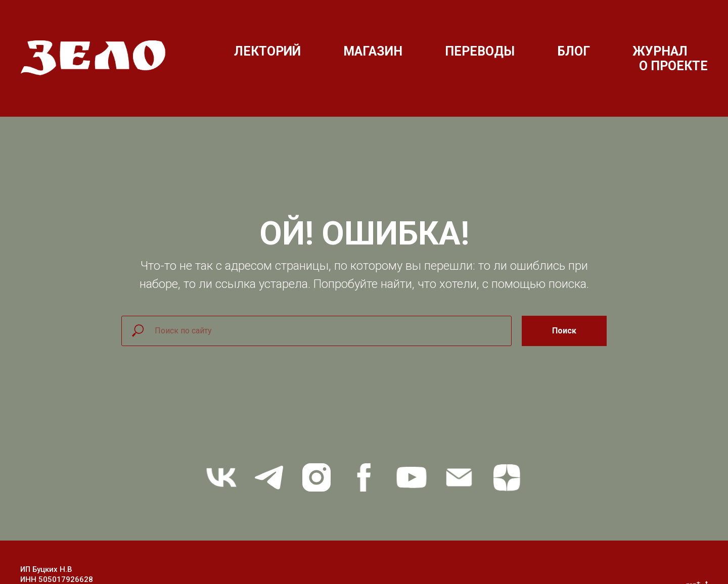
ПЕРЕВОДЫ (480, 51)
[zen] (507, 477)
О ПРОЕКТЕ (673, 66)
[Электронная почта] (459, 477)
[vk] (221, 477)
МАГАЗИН (373, 51)
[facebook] (364, 477)
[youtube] (412, 477)
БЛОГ (574, 51)
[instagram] (316, 477)
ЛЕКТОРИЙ (267, 51)
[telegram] (269, 477)
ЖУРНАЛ (660, 51)
